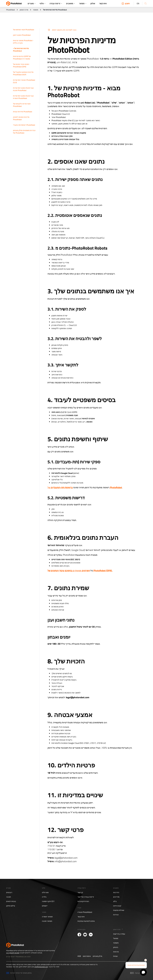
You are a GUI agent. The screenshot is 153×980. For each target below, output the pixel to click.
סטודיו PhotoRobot (85, 912)
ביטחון (116, 947)
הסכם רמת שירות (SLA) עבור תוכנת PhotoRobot (23, 89)
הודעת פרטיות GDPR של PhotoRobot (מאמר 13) (22, 57)
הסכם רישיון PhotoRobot (22, 35)
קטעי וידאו (117, 906)
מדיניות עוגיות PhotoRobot (23, 112)
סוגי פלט (45, 892)
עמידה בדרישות (119, 934)
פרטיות (116, 952)
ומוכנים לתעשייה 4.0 (13, 953)
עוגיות (115, 956)
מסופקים (80, 570)
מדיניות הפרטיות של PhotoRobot (21, 50)
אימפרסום (87, 956)
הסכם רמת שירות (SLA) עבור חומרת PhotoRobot (23, 97)
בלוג (115, 901)
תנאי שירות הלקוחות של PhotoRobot (22, 105)
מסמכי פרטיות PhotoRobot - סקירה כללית (23, 42)
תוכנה (9, 897)
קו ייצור (80, 892)
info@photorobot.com (41, 967)
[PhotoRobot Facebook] (79, 935)
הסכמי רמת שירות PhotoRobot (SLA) (24, 81)
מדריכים (116, 897)
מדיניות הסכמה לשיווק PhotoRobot (21, 118)
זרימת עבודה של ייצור (86, 897)
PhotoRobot (11, 10)
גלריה (44, 897)
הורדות (116, 915)
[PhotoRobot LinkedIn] (91, 935)
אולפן (93, 3)
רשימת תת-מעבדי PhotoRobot (24, 125)
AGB (79, 956)
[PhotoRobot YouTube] (85, 935)
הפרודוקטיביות (83, 901)
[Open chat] (143, 972)
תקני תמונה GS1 (48, 901)
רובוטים (9, 892)
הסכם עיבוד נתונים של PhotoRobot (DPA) (21, 65)
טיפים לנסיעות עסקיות (86, 921)
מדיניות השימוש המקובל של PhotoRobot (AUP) (23, 73)
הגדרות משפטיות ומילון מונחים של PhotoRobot (24, 132)
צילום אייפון (11, 906)
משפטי (36, 10)
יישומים (45, 906)
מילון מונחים (97, 956)
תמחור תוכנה (47, 921)
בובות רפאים (11, 901)
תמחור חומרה (47, 917)
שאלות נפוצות (119, 910)
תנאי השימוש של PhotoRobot (24, 30)
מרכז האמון (24, 10)
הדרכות (116, 892)
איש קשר (103, 3)
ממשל (116, 938)
